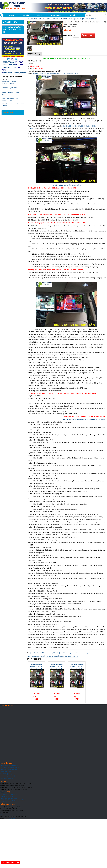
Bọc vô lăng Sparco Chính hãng (10, 768)
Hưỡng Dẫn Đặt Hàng (7, 796)
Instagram (5, 89)
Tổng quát (31, 54)
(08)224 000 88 (9, 67)
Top (1, 814)
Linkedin (4, 100)
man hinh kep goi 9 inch (86, 653)
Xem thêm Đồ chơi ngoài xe (9, 777)
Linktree (5, 106)
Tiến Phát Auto (11, 818)
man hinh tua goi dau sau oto (36, 656)
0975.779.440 (9, 62)
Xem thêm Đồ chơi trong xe (9, 775)
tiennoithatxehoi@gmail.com (16, 72)
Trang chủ (30, 19)
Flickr (11, 104)
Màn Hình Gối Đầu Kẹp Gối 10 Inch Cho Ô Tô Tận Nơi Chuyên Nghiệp (56, 74)
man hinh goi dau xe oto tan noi (69, 656)
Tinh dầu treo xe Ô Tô (7, 771)
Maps (17, 98)
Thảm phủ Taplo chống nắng (9, 769)
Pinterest (4, 104)
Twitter (10, 100)
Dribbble (18, 93)
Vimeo (22, 104)
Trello (3, 95)
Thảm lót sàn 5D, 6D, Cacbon (9, 766)
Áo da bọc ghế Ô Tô (6, 773)
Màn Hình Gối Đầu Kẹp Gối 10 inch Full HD (47, 19)
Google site (5, 87)
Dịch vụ (40, 15)
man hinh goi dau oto (52, 653)
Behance (10, 93)
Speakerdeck (5, 82)
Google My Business (8, 98)
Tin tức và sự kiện (56, 15)
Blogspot (13, 83)
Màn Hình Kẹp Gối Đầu (38, 653)
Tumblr (4, 93)
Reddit (16, 104)
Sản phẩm (26, 15)
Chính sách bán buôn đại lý (9, 794)
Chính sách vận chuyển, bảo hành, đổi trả (13, 800)
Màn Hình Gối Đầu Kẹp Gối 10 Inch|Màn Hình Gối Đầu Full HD (80, 19)
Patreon (13, 82)
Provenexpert (14, 87)
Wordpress (5, 83)
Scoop (12, 89)
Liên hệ (73, 15)
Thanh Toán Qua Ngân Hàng (9, 798)
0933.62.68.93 (9, 65)
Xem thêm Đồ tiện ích (7, 779)
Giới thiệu (11, 15)
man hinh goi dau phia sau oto (69, 653)
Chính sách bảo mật (6, 802)
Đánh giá (38, 54)
